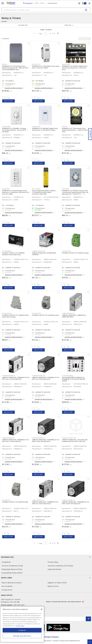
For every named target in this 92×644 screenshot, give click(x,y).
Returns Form (53, 586)
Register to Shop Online (57, 583)
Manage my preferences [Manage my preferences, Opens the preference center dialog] (22, 636)
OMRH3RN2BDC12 (9, 438)
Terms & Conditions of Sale (12, 566)
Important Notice (54, 569)
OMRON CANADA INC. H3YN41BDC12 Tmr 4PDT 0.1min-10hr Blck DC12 (46, 441)
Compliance (6, 562)
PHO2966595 (7, 251)
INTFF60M (65, 189)
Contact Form (7, 590)
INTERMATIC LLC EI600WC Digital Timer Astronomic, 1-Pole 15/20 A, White (45, 129)
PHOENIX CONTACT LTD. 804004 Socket (75, 253)
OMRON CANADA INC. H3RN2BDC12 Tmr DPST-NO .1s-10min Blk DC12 (16, 441)
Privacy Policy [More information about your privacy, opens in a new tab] (20, 626)
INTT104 (65, 127)
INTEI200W (6, 189)
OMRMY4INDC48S (39, 251)
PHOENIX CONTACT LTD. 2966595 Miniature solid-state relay (13, 254)
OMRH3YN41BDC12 (39, 438)
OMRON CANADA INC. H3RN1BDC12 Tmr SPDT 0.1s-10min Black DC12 (45, 503)
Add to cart (9, 101)
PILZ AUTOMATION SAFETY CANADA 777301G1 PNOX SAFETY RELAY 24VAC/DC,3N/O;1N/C (44, 192)
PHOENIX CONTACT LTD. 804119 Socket (15, 502)
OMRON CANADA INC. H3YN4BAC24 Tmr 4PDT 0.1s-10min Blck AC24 (46, 378)
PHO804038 (37, 313)
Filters (23, 25)
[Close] (42, 609)
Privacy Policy (53, 562)
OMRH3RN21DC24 (68, 313)
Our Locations (7, 586)
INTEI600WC (36, 127)
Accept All (22, 630)
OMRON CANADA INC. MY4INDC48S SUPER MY (44, 254)
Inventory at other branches (14, 88)
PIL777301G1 (36, 189)
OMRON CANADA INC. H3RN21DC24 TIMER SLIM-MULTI (74, 316)
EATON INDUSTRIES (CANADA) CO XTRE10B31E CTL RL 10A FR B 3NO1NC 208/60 (74, 379)
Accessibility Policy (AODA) (12, 573)
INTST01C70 (36, 64)
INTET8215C (66, 64)
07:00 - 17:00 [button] (39, 3)
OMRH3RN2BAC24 (9, 376)
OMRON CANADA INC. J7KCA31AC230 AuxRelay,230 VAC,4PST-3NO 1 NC (75, 441)
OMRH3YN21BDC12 (69, 500)
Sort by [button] (68, 25)
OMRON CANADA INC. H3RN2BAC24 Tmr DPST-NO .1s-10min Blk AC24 (16, 378)
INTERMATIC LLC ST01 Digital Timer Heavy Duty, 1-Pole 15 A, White (46, 67)
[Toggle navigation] (3, 3)
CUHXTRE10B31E (68, 376)
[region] (22, 624)
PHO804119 (6, 500)
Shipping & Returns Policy (12, 569)
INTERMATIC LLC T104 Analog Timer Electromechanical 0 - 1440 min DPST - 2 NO (75, 130)
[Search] (46, 10)
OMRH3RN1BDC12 (38, 500)
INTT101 (5, 64)
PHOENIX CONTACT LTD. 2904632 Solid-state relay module (16, 316)
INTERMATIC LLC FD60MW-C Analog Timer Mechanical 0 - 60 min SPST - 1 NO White (15, 130)
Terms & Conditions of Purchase (60, 566)
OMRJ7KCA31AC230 (69, 438)
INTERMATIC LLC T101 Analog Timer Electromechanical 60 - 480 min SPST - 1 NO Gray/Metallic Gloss (16, 68)
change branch (52, 3)
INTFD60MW (6, 127)
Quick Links (46, 578)
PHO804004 (66, 251)
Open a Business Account (12, 583)
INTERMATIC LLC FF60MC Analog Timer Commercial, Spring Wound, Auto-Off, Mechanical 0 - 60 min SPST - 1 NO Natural (75, 193)
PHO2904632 (7, 313)
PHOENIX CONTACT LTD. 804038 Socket (45, 315)
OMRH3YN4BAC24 (39, 376)
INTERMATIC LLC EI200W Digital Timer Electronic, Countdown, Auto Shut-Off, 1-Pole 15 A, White (16, 192)
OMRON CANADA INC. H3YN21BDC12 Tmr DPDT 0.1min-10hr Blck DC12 (76, 503)
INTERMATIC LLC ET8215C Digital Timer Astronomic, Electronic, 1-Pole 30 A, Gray (75, 68)
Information (46, 557)
